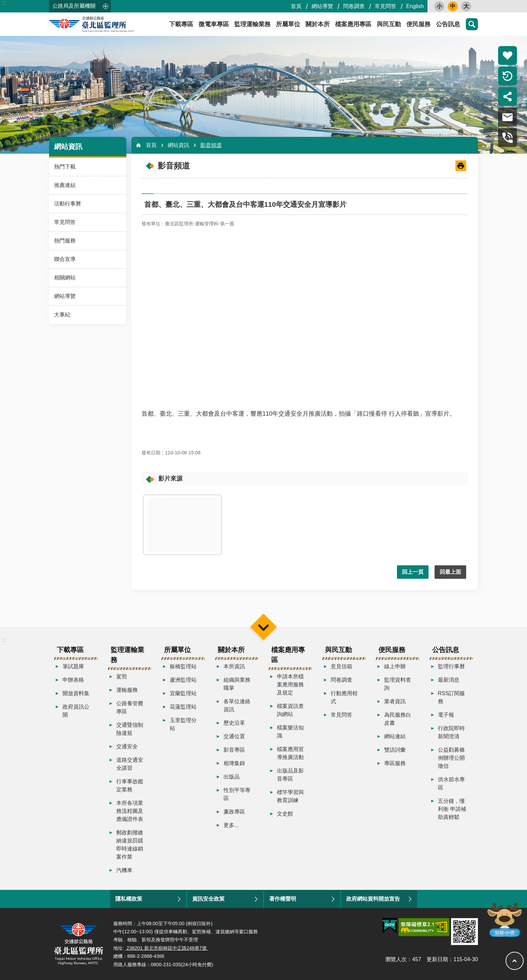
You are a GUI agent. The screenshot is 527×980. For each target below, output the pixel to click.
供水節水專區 (451, 783)
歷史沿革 (234, 723)
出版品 (232, 777)
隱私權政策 (129, 899)
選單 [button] (263, 627)
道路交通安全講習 (130, 764)
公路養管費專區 (130, 707)
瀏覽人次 (396, 959)
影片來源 (170, 479)
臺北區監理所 (110, 24)
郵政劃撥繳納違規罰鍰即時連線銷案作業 (130, 845)
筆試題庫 (73, 666)
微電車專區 (214, 24)
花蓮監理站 (183, 707)
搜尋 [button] (472, 24)
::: (4, 3)
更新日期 (437, 959)
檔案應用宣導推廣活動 (290, 753)
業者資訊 (395, 701)
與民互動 (389, 24)
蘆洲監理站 (183, 680)
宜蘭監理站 (183, 693)
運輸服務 (127, 690)
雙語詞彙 (395, 750)
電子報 (446, 715)
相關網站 (65, 278)
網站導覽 (322, 6)
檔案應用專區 (353, 24)
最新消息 (449, 680)
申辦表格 (73, 680)
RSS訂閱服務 (452, 697)
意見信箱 (341, 666)
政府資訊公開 (76, 711)
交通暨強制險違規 (130, 729)
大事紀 (62, 315)
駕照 (122, 676)
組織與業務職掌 (237, 684)
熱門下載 (65, 167)
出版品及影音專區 (290, 775)
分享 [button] (508, 97)
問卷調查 (354, 6)
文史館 (285, 814)
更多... (231, 825)
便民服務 (418, 24)
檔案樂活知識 (290, 732)
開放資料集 (76, 693)
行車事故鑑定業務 (130, 785)
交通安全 (127, 746)
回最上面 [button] (450, 572)
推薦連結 (65, 185)
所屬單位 (288, 24)
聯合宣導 (65, 259)
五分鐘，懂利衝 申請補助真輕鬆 (452, 809)
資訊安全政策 (208, 899)
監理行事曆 (451, 666)
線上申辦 (395, 666)
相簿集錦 (234, 763)
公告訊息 (448, 24)
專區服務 (395, 763)
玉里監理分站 (183, 724)
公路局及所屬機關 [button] (74, 6)
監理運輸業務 (252, 24)
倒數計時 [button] (508, 76)
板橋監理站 (183, 666)
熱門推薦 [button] (508, 55)
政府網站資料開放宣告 (373, 899)
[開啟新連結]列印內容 (461, 166)
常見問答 (386, 6)
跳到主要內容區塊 (4, 4)
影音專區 (234, 750)
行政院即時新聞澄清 (451, 732)
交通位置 (234, 736)
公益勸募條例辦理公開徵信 (451, 758)
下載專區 (181, 24)
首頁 (296, 6)
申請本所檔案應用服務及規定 (290, 685)
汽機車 (124, 870)
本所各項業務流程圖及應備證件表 (130, 811)
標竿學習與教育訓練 (290, 796)
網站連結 (395, 736)
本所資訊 (234, 666)
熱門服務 (65, 241)
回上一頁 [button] (413, 572)
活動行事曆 (68, 204)
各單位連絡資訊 (237, 705)
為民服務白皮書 (398, 719)
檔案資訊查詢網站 (290, 710)
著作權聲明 (283, 899)
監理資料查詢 (398, 684)
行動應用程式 (344, 697)
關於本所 (318, 24)
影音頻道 (211, 145)
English (415, 6)
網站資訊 (68, 146)
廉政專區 (234, 812)
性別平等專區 (237, 794)
